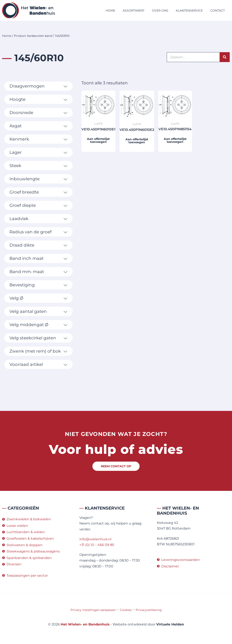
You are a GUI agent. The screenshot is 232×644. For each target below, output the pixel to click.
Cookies (126, 610)
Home (110, 11)
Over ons (160, 11)
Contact (218, 11)
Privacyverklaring (149, 610)
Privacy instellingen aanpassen (93, 610)
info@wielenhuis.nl (95, 539)
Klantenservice (189, 11)
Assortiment (134, 11)
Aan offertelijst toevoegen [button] (98, 140)
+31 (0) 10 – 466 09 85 (97, 545)
